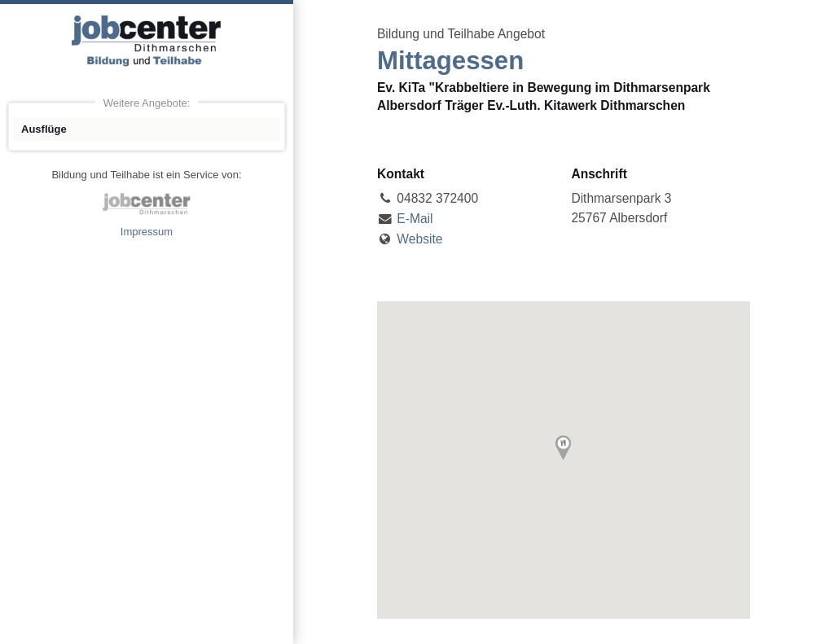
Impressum (147, 232)
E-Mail (415, 219)
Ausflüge (44, 129)
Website (419, 239)
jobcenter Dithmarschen (147, 204)
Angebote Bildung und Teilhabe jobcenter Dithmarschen (147, 41)
